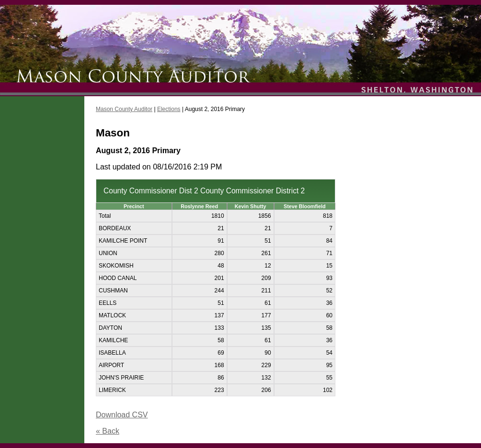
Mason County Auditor (124, 109)
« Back (108, 431)
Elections (169, 109)
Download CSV (122, 415)
